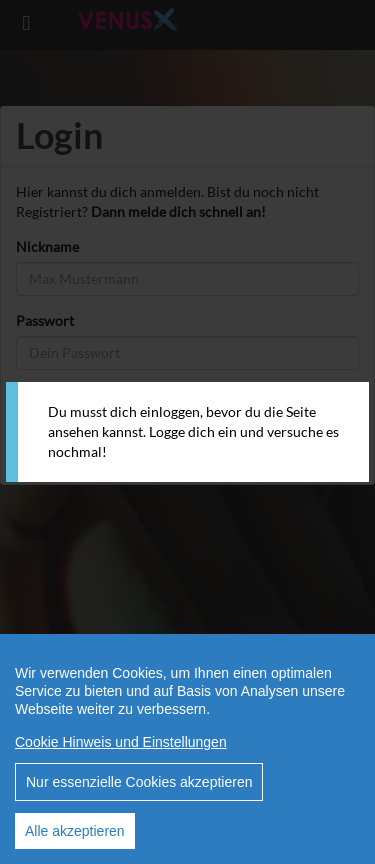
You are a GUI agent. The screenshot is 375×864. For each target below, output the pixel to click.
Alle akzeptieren (75, 831)
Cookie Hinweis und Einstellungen (121, 742)
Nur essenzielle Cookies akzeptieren (139, 782)
